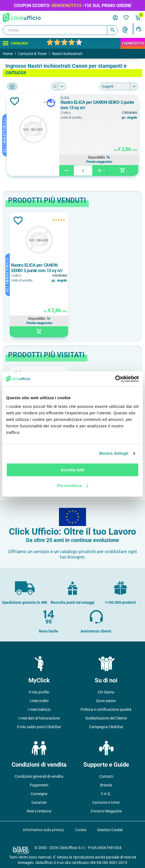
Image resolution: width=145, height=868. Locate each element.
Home (8, 54)
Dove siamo (106, 701)
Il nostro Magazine (106, 811)
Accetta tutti (73, 470)
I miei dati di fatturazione (39, 718)
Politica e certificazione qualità (106, 709)
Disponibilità (96, 157)
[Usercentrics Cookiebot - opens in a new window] (115, 379)
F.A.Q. (106, 794)
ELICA (65, 98)
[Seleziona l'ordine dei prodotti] (119, 86)
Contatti (106, 776)
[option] (39, 275)
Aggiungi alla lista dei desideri (15, 101)
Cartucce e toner (106, 802)
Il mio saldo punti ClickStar (39, 727)
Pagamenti (39, 785)
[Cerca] (60, 30)
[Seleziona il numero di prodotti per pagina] (59, 86)
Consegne (39, 794)
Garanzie (39, 802)
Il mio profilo (39, 692)
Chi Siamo (106, 692)
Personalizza (73, 485)
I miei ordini (39, 701)
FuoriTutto (133, 43)
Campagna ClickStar (106, 727)
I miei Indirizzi (39, 709)
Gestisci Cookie (110, 830)
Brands (106, 785)
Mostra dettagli (114, 453)
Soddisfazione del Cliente (106, 718)
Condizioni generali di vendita (39, 776)
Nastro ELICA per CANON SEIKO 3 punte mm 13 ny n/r (97, 105)
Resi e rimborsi (39, 811)
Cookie (81, 830)
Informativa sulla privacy (43, 830)
